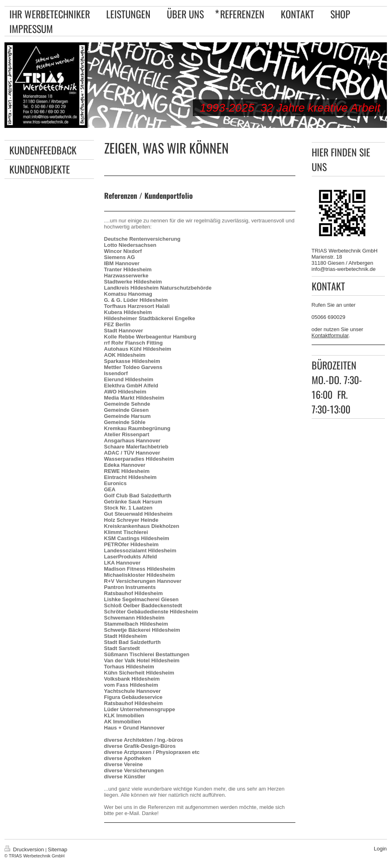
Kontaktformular (330, 335)
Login (380, 849)
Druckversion (25, 849)
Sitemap (58, 849)
